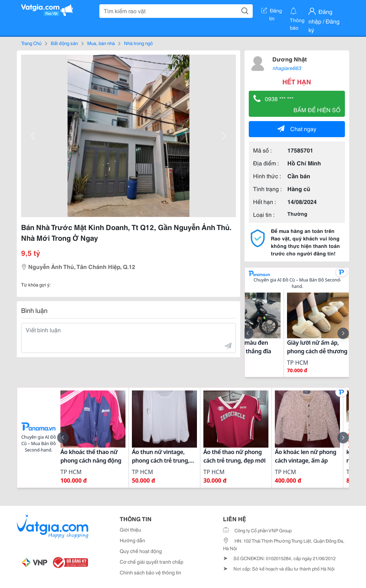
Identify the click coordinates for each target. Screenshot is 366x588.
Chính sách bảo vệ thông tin (150, 572)
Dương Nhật (290, 59)
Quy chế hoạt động (141, 551)
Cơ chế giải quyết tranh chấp (152, 562)
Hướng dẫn (132, 540)
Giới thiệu (130, 529)
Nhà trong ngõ (138, 43)
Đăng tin (272, 12)
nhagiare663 (287, 68)
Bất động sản (64, 43)
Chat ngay (297, 128)
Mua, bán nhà (101, 43)
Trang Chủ (31, 43)
